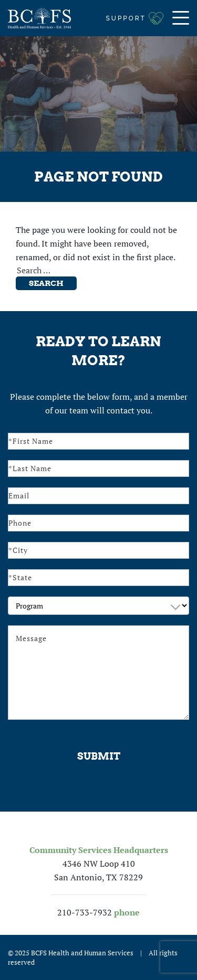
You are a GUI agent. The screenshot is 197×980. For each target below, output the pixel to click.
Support (126, 18)
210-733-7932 (85, 912)
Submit (99, 756)
